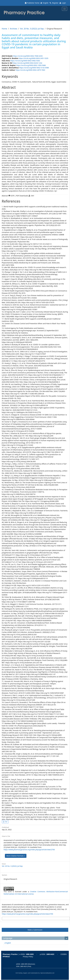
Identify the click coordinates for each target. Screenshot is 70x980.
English (44, 3)
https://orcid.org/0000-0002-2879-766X (30, 70)
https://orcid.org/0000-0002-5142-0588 (34, 68)
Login (63, 3)
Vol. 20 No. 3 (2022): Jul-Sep (32, 29)
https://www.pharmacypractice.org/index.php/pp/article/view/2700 (29, 850)
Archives (14, 29)
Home (4, 29)
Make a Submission (35, 930)
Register (54, 3)
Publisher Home (32, 3)
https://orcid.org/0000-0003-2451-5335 (33, 58)
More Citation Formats (16, 856)
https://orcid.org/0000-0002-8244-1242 (27, 63)
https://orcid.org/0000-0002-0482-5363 (25, 61)
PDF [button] (6, 822)
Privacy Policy (28, 957)
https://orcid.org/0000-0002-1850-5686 (31, 65)
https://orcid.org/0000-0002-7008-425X (28, 56)
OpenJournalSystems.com (47, 973)
